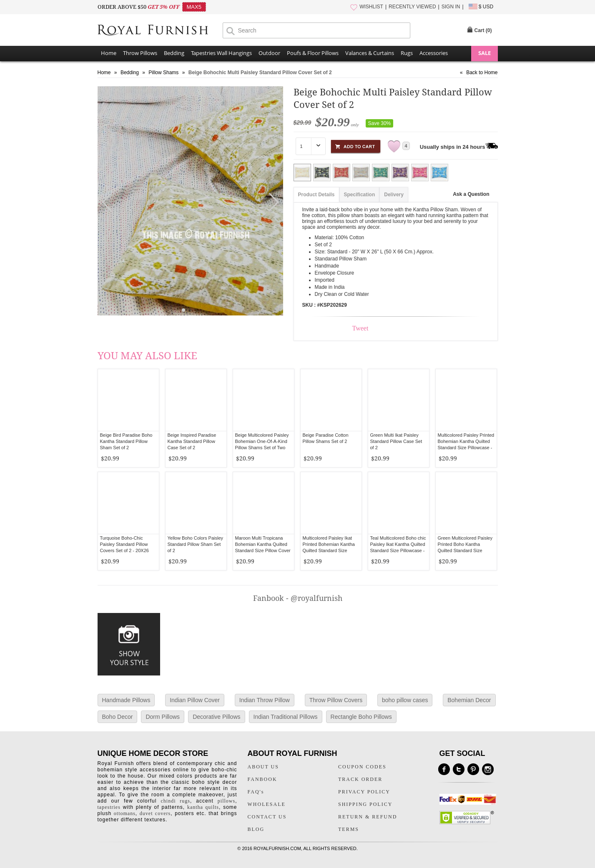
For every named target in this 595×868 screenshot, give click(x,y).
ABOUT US (263, 767)
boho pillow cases (405, 700)
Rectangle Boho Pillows (361, 717)
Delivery (394, 195)
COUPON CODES (362, 767)
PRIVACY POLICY (364, 792)
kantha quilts (203, 807)
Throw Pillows (140, 53)
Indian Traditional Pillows (286, 717)
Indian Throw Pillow (265, 700)
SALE (485, 53)
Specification (360, 195)
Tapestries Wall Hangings (221, 53)
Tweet (360, 328)
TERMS (349, 829)
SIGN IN (451, 7)
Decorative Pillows (216, 717)
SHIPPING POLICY (365, 804)
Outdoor (269, 53)
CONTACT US (267, 817)
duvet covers (155, 813)
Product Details (316, 195)
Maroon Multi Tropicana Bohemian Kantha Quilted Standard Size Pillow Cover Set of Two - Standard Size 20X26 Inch (263, 550)
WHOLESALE (267, 804)
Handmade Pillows (126, 700)
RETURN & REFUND (368, 817)
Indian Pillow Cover (195, 700)
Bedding (174, 53)
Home (109, 53)
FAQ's (256, 792)
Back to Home (482, 73)
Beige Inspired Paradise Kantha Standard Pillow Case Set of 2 (192, 441)
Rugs (407, 53)
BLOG (256, 829)
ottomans (125, 813)
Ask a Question (471, 194)
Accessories (434, 53)
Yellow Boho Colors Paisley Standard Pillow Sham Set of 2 (196, 544)
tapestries (109, 807)
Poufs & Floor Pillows (313, 53)
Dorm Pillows (163, 717)
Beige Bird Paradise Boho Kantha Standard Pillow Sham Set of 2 (126, 441)
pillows (226, 801)
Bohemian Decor (469, 700)
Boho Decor (118, 717)
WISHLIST (371, 7)
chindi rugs (176, 801)
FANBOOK (262, 779)
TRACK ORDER (360, 779)
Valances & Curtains (370, 53)
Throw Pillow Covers (336, 700)
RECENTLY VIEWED (412, 7)
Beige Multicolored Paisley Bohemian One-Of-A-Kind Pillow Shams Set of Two (262, 441)
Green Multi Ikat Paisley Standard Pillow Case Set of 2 (396, 441)
